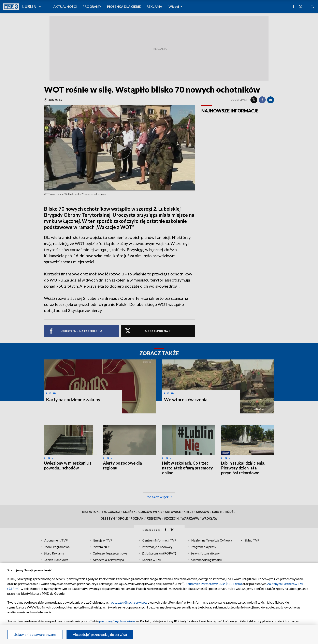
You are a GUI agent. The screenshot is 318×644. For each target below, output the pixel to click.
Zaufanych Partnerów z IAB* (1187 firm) (214, 584)
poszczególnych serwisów (129, 602)
